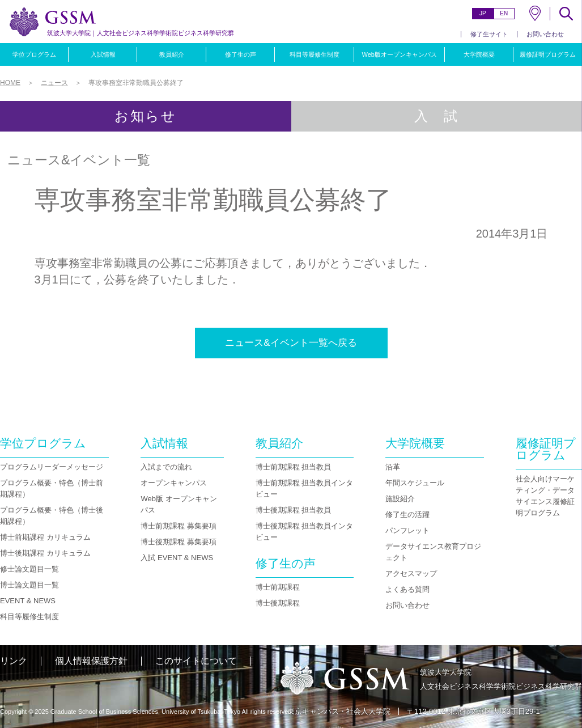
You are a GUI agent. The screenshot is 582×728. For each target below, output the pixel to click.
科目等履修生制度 (315, 54)
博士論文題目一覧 (29, 585)
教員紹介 (172, 54)
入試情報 (103, 54)
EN (504, 13)
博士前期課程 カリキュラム (45, 537)
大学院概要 (479, 54)
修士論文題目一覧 (29, 569)
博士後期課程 (278, 603)
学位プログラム (34, 54)
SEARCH (566, 14)
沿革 (393, 467)
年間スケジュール (415, 483)
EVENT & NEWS (28, 601)
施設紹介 (400, 499)
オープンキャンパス (174, 483)
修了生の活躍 (407, 515)
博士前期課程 (278, 587)
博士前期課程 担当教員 (294, 467)
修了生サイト (489, 34)
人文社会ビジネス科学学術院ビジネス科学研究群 (141, 33)
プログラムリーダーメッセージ (52, 467)
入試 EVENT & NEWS (177, 558)
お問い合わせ (545, 34)
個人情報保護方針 (91, 661)
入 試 (437, 116)
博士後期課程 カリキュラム (45, 553)
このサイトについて (196, 661)
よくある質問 (407, 589)
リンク (14, 661)
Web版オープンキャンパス (399, 54)
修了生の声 (241, 54)
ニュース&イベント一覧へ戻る (291, 343)
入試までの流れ (166, 467)
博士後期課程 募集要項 (179, 542)
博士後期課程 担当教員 (294, 510)
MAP (535, 13)
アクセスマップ (411, 573)
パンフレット (407, 530)
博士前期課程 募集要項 (179, 526)
